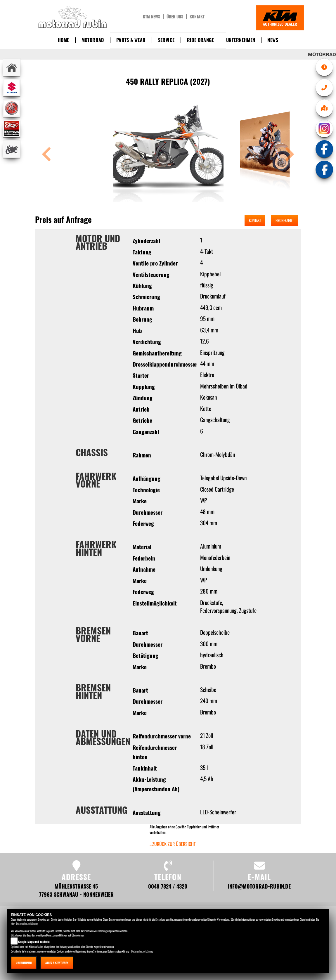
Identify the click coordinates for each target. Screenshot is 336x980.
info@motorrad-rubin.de (259, 886)
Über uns (175, 17)
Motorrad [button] (93, 40)
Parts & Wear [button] (131, 40)
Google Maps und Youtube (34, 942)
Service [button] (166, 40)
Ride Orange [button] (200, 40)
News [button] (273, 40)
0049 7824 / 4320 (168, 886)
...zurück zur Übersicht (173, 844)
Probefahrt (285, 220)
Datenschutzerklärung (27, 923)
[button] (46, 155)
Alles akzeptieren (57, 963)
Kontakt (197, 17)
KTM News (151, 17)
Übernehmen (24, 963)
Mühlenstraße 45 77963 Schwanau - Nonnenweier (76, 890)
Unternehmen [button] (241, 40)
